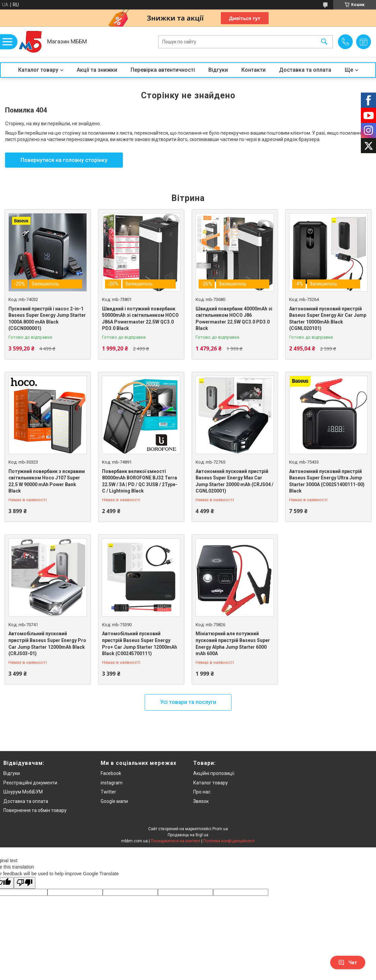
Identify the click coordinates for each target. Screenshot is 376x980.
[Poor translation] (25, 883)
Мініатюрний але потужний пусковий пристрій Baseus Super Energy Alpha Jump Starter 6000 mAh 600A (233, 644)
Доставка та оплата (305, 70)
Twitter (108, 792)
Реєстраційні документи (30, 783)
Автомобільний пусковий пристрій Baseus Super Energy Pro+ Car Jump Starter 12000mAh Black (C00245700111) (140, 644)
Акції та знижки (97, 70)
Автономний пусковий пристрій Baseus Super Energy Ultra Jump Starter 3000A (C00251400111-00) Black (327, 481)
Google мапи (114, 801)
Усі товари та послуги (188, 702)
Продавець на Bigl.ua (188, 835)
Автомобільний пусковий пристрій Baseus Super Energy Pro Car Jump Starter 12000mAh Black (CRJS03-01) (47, 644)
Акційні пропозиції (214, 773)
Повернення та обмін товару (35, 810)
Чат (348, 962)
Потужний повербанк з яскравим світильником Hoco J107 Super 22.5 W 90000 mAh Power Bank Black (47, 481)
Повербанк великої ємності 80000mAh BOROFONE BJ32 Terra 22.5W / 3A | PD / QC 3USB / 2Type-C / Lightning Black (140, 481)
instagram (112, 783)
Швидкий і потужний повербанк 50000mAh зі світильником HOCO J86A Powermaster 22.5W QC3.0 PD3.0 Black (140, 319)
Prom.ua (220, 829)
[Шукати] (324, 42)
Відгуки (218, 70)
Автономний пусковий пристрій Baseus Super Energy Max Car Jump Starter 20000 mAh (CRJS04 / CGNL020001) (234, 481)
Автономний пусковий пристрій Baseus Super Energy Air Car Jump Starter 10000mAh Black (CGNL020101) (328, 319)
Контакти (253, 70)
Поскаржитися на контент (176, 841)
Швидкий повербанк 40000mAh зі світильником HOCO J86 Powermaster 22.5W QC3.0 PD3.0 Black (234, 319)
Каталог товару (38, 70)
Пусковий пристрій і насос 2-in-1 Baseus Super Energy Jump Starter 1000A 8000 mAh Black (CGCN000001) (47, 319)
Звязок (201, 801)
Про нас (202, 792)
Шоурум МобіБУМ (23, 792)
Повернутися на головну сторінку (64, 160)
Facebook (111, 773)
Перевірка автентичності (163, 70)
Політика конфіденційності (229, 841)
